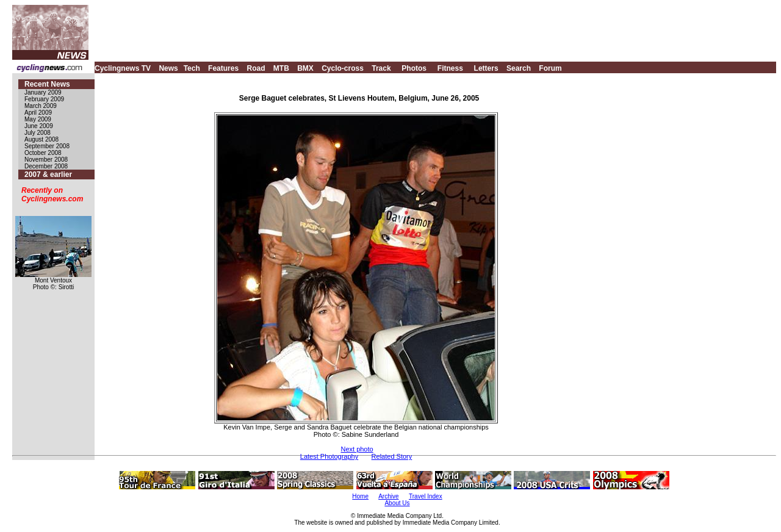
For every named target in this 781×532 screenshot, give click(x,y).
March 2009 (41, 106)
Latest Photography (329, 456)
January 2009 (43, 92)
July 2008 (38, 133)
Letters (486, 68)
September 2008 (47, 146)
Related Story (392, 456)
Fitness (450, 68)
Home (360, 496)
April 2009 (38, 113)
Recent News (47, 84)
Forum (550, 68)
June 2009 (39, 126)
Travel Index (426, 496)
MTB (281, 68)
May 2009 (38, 119)
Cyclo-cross (343, 68)
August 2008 (41, 139)
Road (256, 68)
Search (519, 68)
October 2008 (43, 153)
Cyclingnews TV (123, 68)
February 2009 (44, 99)
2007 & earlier (48, 174)
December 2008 (46, 166)
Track (381, 68)
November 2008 (46, 160)
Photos (414, 68)
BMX (305, 68)
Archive (388, 496)
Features (223, 68)
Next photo (357, 449)
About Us (397, 503)
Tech (192, 68)
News (168, 68)
